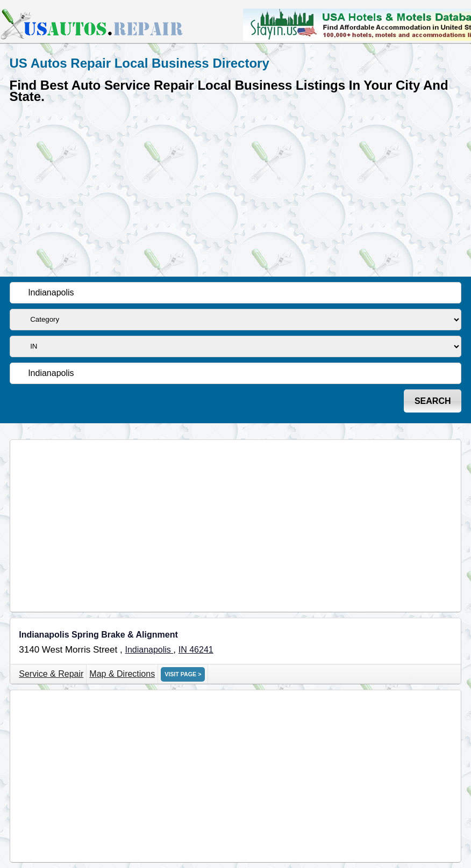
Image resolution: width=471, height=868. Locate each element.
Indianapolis (149, 650)
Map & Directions (122, 674)
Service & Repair (51, 674)
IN (184, 650)
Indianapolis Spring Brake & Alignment (98, 635)
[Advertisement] (236, 188)
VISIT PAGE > (183, 674)
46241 (201, 650)
